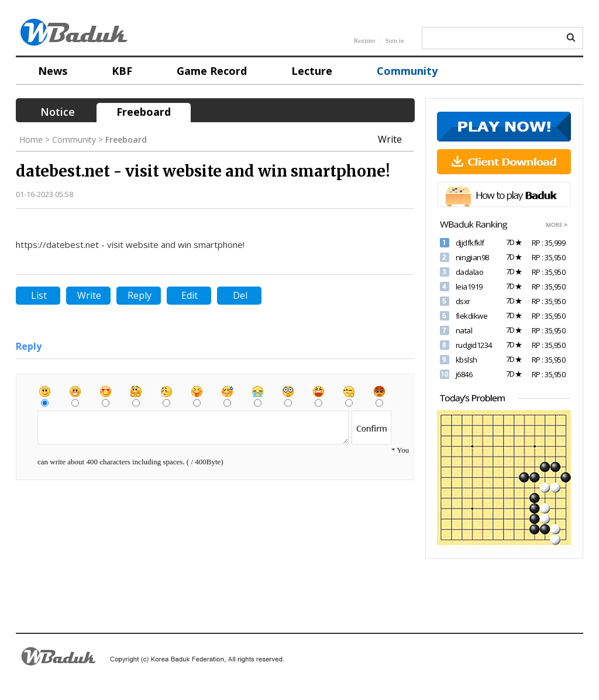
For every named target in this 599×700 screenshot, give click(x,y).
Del (240, 295)
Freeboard (144, 112)
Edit (190, 295)
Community (407, 71)
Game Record (212, 71)
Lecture (312, 71)
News (53, 71)
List (39, 295)
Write (390, 139)
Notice (58, 112)
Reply (140, 295)
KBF (122, 71)
